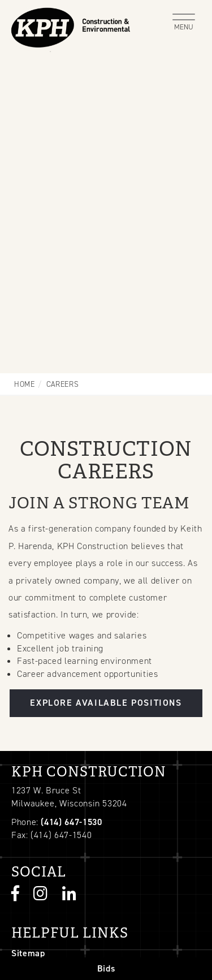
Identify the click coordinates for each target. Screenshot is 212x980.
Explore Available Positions (106, 703)
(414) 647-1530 (71, 822)
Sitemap (28, 953)
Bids (106, 968)
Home (25, 384)
